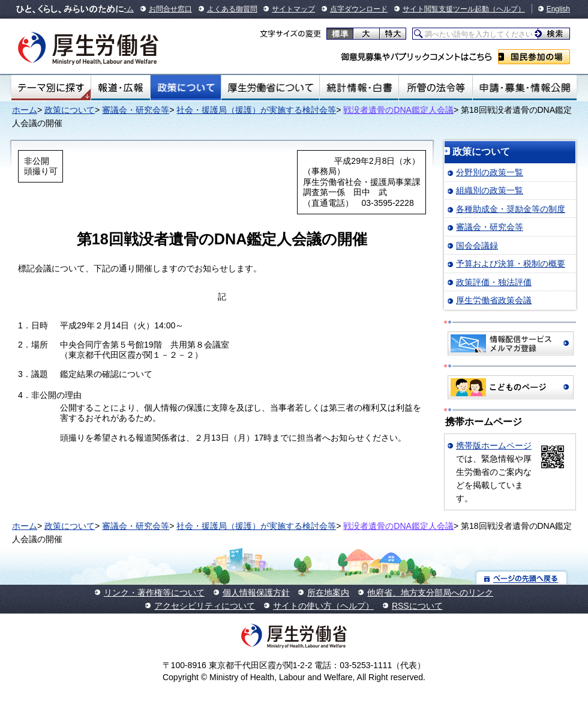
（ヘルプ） (507, 9)
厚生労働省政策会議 (494, 300)
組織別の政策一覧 (490, 190)
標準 (340, 34)
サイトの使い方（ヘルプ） (323, 606)
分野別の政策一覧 (490, 172)
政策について (186, 88)
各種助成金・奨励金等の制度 (511, 209)
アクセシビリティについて (205, 606)
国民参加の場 (534, 57)
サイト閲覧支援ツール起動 (446, 9)
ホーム (25, 110)
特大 (393, 34)
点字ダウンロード (359, 9)
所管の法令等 (435, 88)
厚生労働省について (271, 88)
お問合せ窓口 (170, 9)
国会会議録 (477, 246)
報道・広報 (121, 88)
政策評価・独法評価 (494, 282)
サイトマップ (293, 9)
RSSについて (417, 606)
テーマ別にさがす (51, 88)
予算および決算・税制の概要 (511, 264)
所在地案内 (328, 593)
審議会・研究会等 (136, 110)
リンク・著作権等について (154, 593)
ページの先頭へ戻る (522, 578)
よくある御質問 (232, 9)
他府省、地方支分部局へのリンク (430, 593)
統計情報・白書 (359, 88)
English (558, 9)
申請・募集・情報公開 (525, 88)
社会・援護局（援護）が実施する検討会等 (256, 110)
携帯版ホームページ (494, 445)
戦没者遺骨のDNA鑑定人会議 (398, 110)
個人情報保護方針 (256, 593)
